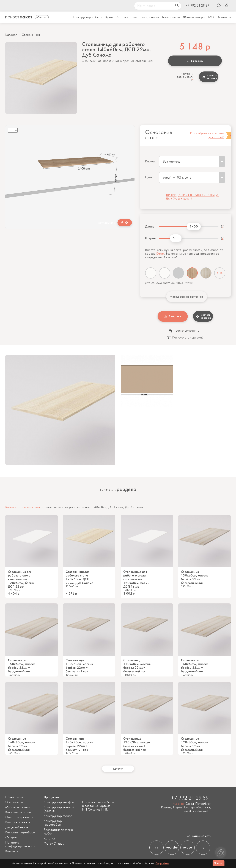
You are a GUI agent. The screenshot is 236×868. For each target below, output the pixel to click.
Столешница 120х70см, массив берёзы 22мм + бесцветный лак (137, 744)
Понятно (219, 863)
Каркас (150, 162)
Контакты (224, 17)
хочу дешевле (107, 223)
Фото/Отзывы (54, 844)
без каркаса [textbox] (172, 162)
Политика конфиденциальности (20, 845)
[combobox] (192, 162)
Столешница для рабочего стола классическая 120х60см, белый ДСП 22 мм (21, 579)
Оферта (11, 838)
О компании (14, 802)
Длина (150, 226)
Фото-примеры (194, 17)
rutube (187, 847)
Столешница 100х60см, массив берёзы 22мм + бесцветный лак (79, 666)
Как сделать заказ (18, 812)
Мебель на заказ (17, 807)
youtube (172, 847)
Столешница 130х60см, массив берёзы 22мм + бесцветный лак (195, 577)
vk (156, 847)
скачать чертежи (210, 77)
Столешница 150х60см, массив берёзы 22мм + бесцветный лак (22, 666)
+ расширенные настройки (187, 297)
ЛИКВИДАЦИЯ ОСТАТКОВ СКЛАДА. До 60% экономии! (193, 197)
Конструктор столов (58, 816)
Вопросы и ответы (18, 822)
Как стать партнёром (20, 833)
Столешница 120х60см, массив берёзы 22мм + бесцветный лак (195, 744)
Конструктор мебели (88, 17)
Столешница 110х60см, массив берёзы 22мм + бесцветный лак (137, 666)
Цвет (149, 178)
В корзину (195, 61)
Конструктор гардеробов (53, 823)
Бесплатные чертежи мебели (58, 832)
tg (203, 847)
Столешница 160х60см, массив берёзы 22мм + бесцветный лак (195, 666)
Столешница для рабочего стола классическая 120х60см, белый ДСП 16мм (136, 579)
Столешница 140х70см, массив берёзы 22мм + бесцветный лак (79, 744)
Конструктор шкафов (59, 802)
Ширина (151, 238)
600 (176, 238)
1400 (194, 226)
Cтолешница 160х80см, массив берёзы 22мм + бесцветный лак (22, 744)
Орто (160, 254)
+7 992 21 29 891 (198, 6)
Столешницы (31, 35)
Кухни (109, 17)
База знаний (171, 17)
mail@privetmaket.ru (197, 811)
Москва (178, 804)
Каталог (123, 17)
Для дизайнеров (17, 827)
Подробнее (162, 863)
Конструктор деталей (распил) (59, 809)
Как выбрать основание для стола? (207, 135)
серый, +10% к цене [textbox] (177, 178)
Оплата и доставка (19, 817)
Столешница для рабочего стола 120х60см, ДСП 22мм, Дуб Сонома (79, 577)
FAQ (211, 17)
